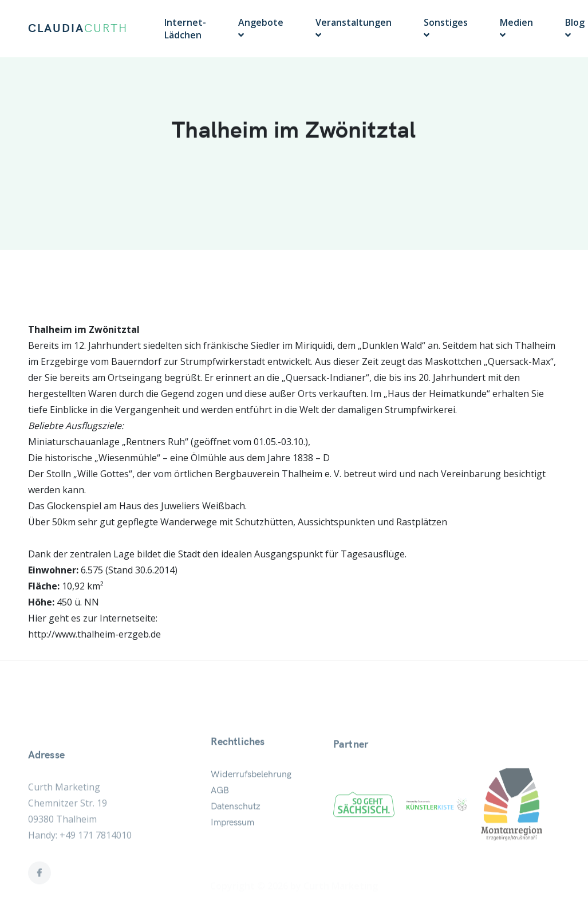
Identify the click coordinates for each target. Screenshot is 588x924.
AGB (220, 816)
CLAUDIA (78, 29)
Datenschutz (236, 832)
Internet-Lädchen (185, 29)
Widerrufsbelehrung (251, 800)
